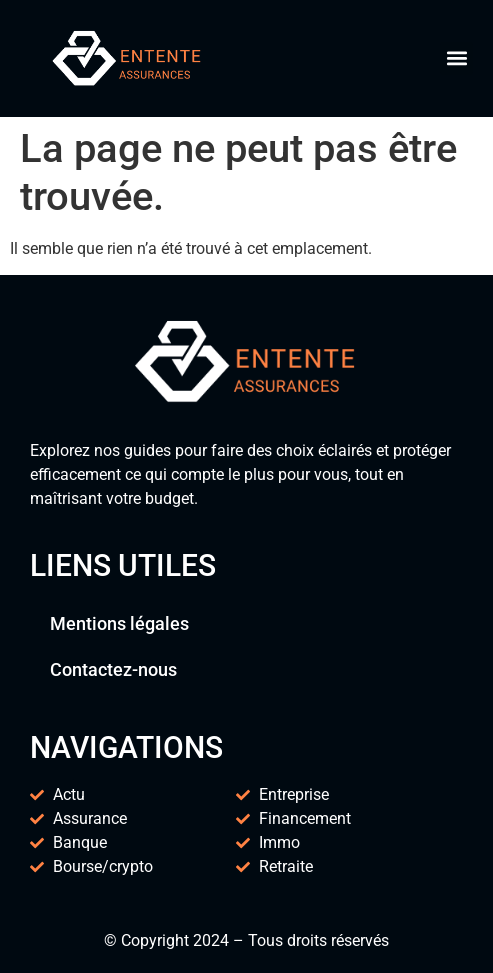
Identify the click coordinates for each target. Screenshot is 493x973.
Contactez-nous (113, 669)
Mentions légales (119, 623)
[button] (456, 58)
